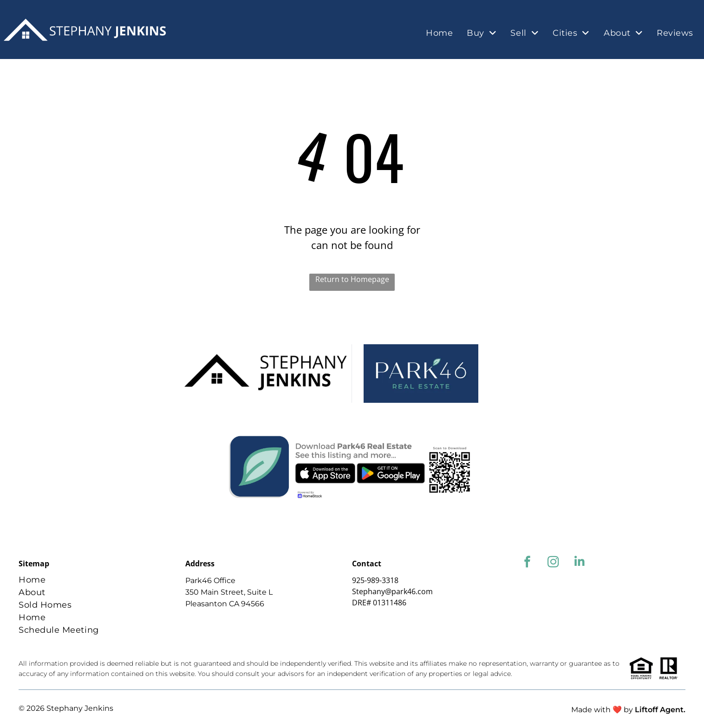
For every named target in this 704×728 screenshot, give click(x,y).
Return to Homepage (352, 279)
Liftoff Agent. (660, 710)
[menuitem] (439, 33)
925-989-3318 (375, 580)
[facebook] (527, 563)
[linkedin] (579, 563)
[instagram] (553, 563)
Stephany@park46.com (392, 591)
